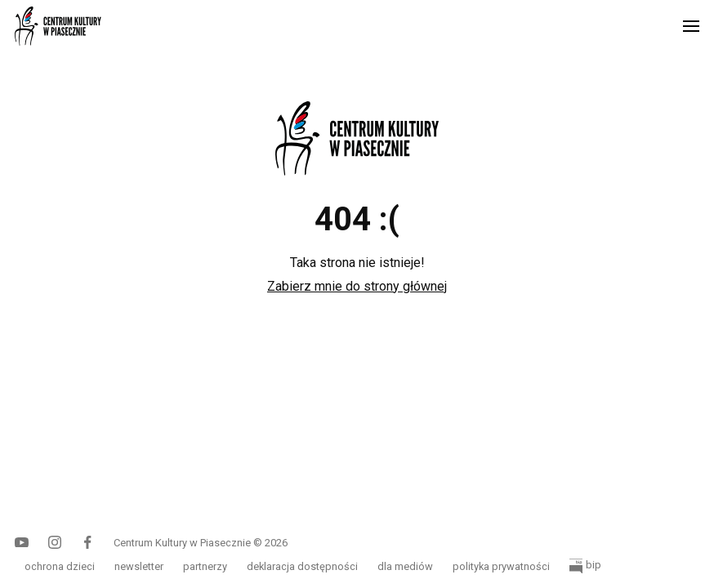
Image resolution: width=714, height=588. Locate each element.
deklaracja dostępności (302, 566)
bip (585, 566)
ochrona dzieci (60, 566)
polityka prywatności (501, 566)
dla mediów (405, 566)
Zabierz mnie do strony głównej (357, 286)
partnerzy (205, 566)
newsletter (139, 566)
